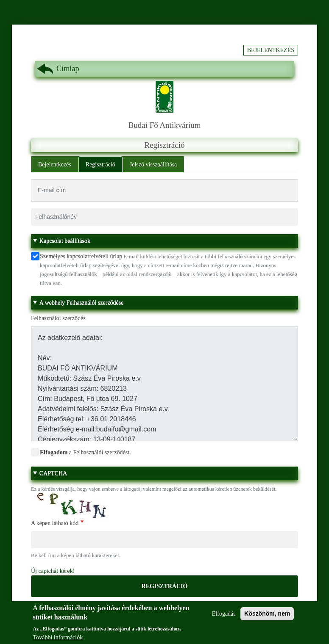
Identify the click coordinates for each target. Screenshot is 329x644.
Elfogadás (224, 618)
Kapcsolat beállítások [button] (65, 241)
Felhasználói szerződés (58, 318)
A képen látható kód (55, 523)
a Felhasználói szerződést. (85, 452)
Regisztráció (100, 164)
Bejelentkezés (271, 50)
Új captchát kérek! (53, 571)
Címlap (68, 69)
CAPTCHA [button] (53, 473)
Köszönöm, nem (267, 617)
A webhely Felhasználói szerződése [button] (82, 303)
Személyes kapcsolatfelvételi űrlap (81, 256)
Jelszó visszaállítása (153, 164)
